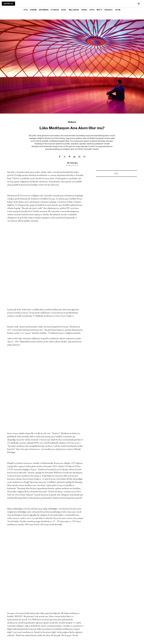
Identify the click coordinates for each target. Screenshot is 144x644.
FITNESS (55, 10)
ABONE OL (8, 4)
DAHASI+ (109, 10)
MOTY (100, 10)
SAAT (64, 10)
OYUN (118, 10)
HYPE (92, 10)
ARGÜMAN (44, 10)
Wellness (72, 122)
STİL (26, 10)
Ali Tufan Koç (72, 163)
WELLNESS (74, 10)
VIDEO (84, 10)
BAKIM (33, 10)
